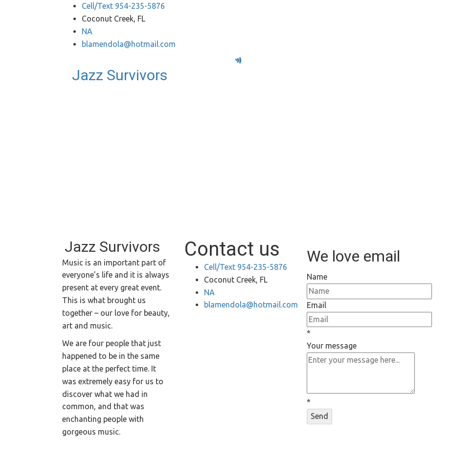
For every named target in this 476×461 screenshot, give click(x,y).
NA (87, 31)
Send (319, 416)
